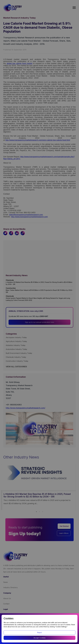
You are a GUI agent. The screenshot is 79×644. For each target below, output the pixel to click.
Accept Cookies (40, 638)
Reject (39, 633)
